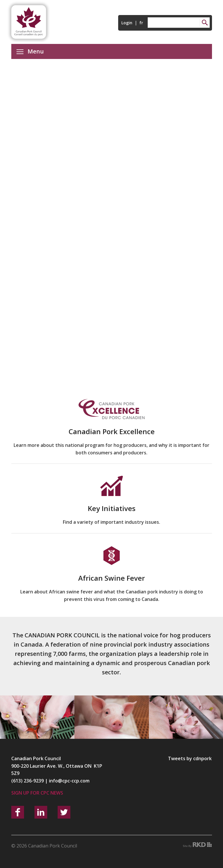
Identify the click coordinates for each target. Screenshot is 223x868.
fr (141, 23)
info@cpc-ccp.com (69, 781)
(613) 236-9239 (28, 781)
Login (127, 23)
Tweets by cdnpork (190, 758)
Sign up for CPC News (37, 793)
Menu (30, 51)
